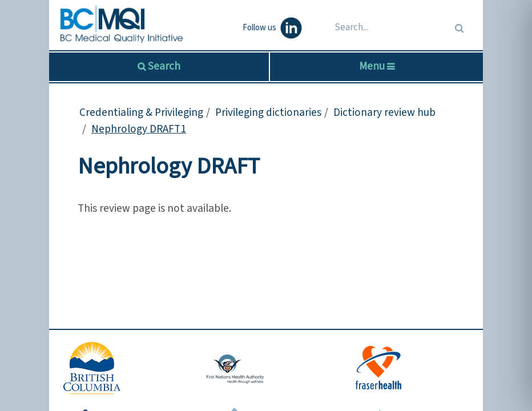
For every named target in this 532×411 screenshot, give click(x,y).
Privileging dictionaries (268, 112)
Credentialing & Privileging (141, 112)
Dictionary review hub (384, 112)
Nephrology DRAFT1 (139, 129)
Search (163, 66)
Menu (377, 66)
